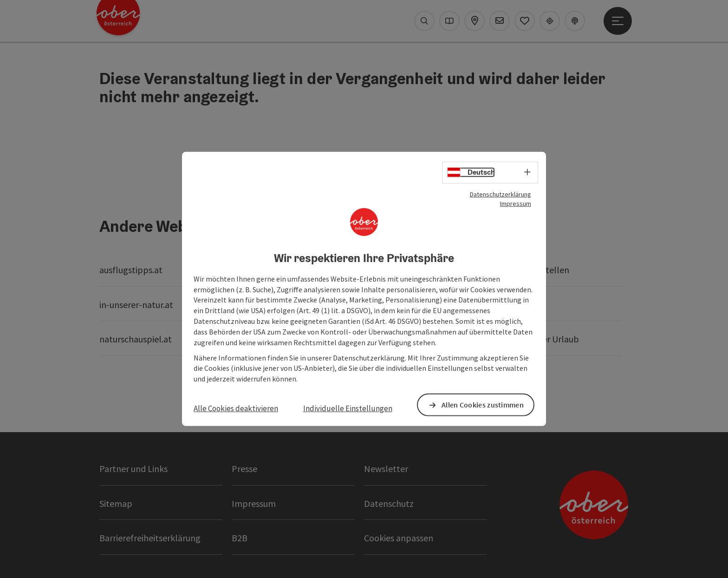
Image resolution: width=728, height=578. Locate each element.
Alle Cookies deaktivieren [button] (236, 408)
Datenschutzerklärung (500, 194)
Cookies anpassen (399, 538)
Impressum (516, 204)
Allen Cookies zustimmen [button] (483, 405)
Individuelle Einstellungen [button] (348, 408)
